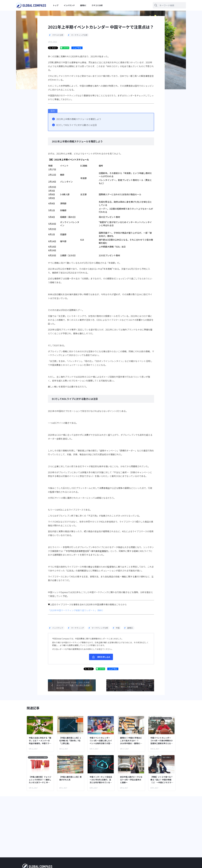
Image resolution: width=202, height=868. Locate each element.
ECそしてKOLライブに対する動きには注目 (77, 125)
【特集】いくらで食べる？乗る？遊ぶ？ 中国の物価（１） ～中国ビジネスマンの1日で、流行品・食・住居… (162, 780)
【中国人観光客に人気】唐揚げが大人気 (70, 778)
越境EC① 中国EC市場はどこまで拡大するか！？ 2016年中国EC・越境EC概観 (131, 741)
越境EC (83, 5)
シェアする (77, 48)
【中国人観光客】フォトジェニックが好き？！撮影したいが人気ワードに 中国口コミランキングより (40, 780)
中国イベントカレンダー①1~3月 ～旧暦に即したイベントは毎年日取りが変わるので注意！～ (101, 741)
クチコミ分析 (97, 5)
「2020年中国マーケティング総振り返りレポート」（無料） (76, 610)
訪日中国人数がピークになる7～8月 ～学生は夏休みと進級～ (131, 780)
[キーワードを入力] (169, 5)
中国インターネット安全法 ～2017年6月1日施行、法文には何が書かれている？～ (101, 780)
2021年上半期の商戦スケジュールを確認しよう (79, 119)
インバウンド (69, 5)
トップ (56, 5)
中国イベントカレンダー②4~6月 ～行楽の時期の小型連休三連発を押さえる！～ (162, 741)
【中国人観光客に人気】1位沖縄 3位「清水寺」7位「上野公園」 (70, 741)
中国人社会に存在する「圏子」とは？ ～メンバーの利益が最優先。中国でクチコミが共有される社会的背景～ (40, 741)
